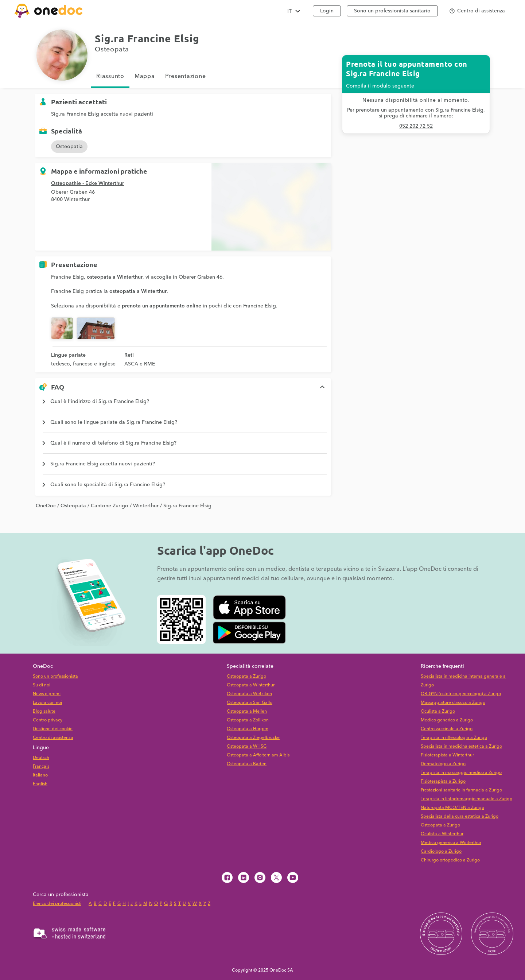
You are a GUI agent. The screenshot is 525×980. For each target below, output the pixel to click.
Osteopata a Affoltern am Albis (258, 755)
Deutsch (41, 758)
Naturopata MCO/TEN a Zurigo (452, 808)
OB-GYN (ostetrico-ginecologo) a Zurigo (461, 694)
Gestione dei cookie (53, 729)
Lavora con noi (47, 703)
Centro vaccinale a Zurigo (447, 729)
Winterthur (146, 506)
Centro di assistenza (53, 738)
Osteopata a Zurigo (246, 676)
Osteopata (73, 506)
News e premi (47, 694)
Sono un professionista (55, 676)
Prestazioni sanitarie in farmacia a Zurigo (461, 790)
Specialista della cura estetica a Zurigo (460, 816)
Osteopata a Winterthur (251, 685)
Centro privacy (48, 720)
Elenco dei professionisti (57, 904)
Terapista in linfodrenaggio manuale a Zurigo (466, 799)
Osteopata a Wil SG (247, 746)
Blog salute (44, 711)
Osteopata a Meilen (247, 711)
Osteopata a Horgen (248, 729)
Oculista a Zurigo (438, 711)
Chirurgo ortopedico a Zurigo (450, 860)
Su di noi (42, 685)
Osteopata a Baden (247, 764)
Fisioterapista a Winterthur (447, 755)
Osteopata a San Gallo (250, 703)
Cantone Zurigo (110, 506)
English (40, 784)
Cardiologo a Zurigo (441, 851)
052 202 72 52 (416, 126)
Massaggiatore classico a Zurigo (453, 703)
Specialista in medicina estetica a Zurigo (461, 746)
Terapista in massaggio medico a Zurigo (461, 773)
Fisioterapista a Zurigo (443, 781)
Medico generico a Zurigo (447, 720)
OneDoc (46, 506)
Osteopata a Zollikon (248, 720)
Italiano (40, 775)
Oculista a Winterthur (442, 834)
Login (327, 11)
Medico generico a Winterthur (451, 843)
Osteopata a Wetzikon (249, 694)
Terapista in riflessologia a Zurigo (454, 738)
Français (41, 766)
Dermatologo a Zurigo (443, 764)
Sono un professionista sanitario (392, 11)
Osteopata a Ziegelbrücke (253, 738)
